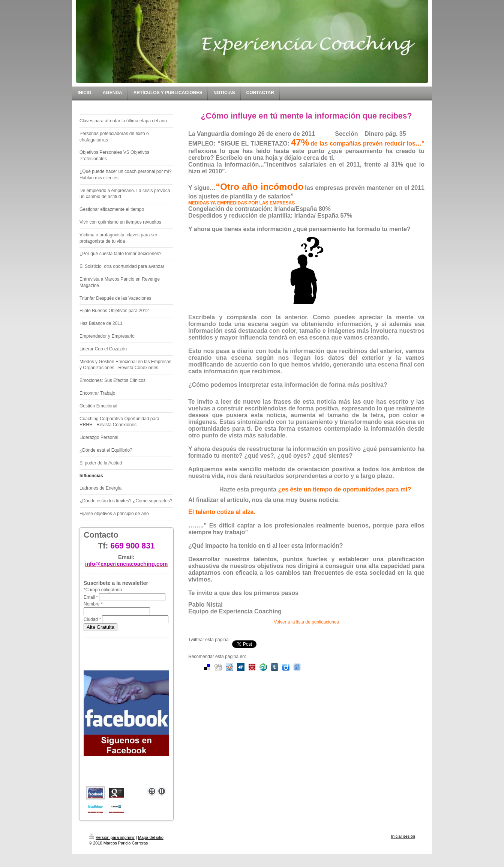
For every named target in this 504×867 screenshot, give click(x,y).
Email (91, 597)
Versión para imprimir (112, 837)
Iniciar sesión (403, 836)
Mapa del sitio (151, 837)
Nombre (93, 604)
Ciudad (92, 619)
